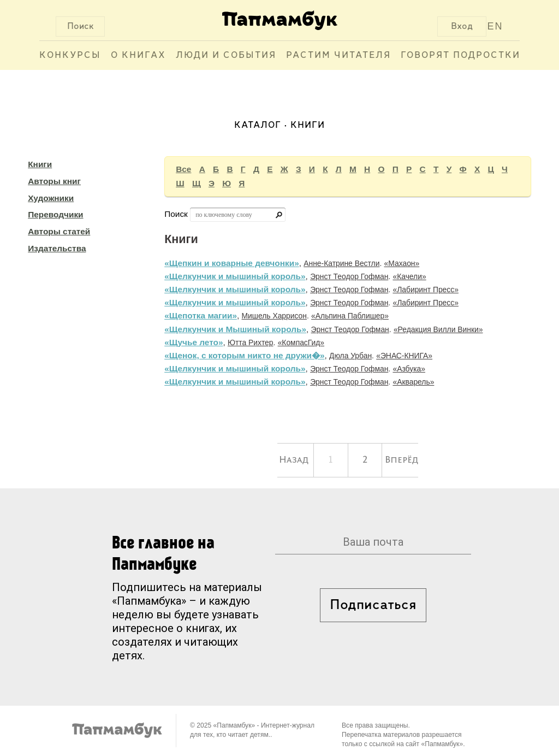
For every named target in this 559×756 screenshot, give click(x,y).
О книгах (138, 55)
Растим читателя (338, 55)
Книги (40, 164)
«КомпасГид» (301, 342)
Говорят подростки (460, 55)
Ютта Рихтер (250, 342)
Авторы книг (54, 181)
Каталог (258, 125)
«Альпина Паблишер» (350, 316)
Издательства (57, 248)
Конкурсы (70, 55)
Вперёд (402, 460)
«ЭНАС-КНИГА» (404, 356)
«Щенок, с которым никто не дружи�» (244, 355)
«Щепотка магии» (201, 315)
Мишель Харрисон (274, 316)
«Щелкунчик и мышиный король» (235, 276)
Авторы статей (59, 231)
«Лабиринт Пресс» (425, 290)
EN (495, 26)
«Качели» (409, 276)
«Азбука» (409, 369)
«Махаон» (402, 263)
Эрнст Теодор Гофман (349, 276)
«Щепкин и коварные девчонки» (232, 263)
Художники (51, 198)
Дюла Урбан (350, 356)
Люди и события (226, 55)
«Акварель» (413, 382)
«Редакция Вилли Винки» (438, 329)
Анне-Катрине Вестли (341, 263)
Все (183, 169)
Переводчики (55, 214)
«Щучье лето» (194, 342)
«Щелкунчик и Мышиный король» (235, 329)
